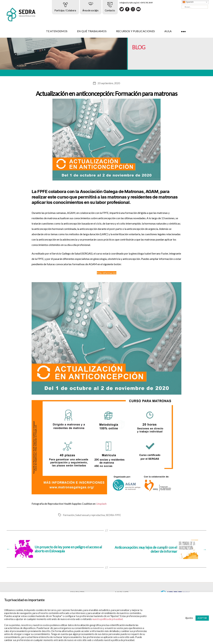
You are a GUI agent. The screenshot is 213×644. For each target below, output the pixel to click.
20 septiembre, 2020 (109, 83)
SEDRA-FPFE (114, 515)
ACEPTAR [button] (202, 618)
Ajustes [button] (189, 618)
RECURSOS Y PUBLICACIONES (147, 31)
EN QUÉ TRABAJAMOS (103, 31)
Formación (69, 515)
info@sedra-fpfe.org (139, 3)
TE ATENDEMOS (68, 31)
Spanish (188, 2)
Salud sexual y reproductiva (90, 515)
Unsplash (101, 504)
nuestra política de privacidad (107, 619)
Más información (107, 273)
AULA (179, 31)
